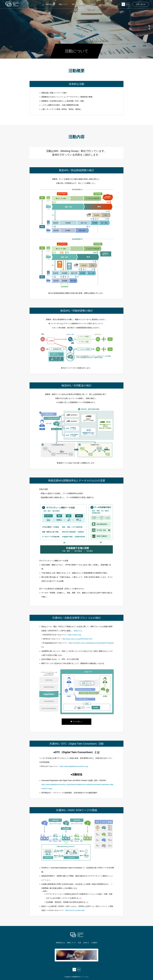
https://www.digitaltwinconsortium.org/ (74, 766)
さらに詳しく (78, 722)
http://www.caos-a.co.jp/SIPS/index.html (77, 639)
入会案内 (94, 943)
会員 (79, 943)
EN (128, 4)
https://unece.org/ (75, 635)
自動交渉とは (60, 943)
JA (123, 4)
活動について (71, 943)
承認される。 (79, 631)
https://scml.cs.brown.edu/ (75, 910)
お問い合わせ (141, 4)
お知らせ (86, 943)
